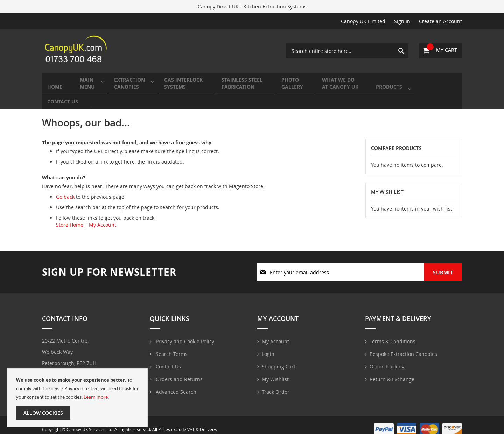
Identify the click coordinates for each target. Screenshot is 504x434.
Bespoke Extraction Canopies (403, 345)
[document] (77, 398)
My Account (103, 215)
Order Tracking (387, 357)
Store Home (70, 215)
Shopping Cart (279, 357)
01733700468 (63, 366)
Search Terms (171, 345)
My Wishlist (275, 370)
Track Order (276, 383)
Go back (65, 187)
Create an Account (440, 21)
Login (268, 345)
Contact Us (168, 357)
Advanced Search (175, 383)
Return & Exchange (392, 370)
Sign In (402, 21)
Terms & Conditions (393, 332)
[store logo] (77, 51)
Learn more (96, 397)
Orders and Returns (178, 370)
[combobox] (347, 51)
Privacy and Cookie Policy (184, 332)
